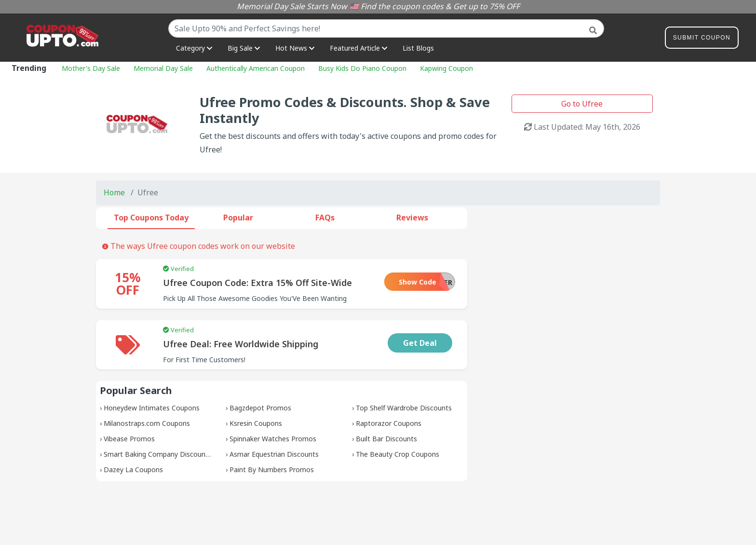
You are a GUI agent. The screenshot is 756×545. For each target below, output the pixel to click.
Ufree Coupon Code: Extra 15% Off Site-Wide (257, 283)
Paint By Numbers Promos (272, 470)
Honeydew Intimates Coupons (152, 408)
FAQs (325, 218)
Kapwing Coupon (446, 68)
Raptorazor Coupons (389, 423)
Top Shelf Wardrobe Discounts (404, 408)
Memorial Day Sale (163, 68)
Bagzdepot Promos (260, 408)
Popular (238, 218)
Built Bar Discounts (386, 439)
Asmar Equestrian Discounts (274, 454)
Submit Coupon (702, 39)
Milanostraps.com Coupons (147, 423)
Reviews (412, 218)
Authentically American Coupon (256, 68)
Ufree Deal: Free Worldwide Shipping (241, 344)
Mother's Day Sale (91, 68)
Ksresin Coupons (256, 423)
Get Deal (420, 343)
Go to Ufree (582, 104)
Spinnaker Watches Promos (273, 439)
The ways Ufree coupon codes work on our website (199, 246)
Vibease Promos (129, 439)
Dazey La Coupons (133, 470)
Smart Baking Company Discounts (158, 454)
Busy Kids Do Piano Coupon (362, 68)
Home (114, 192)
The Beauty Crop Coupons (398, 454)
